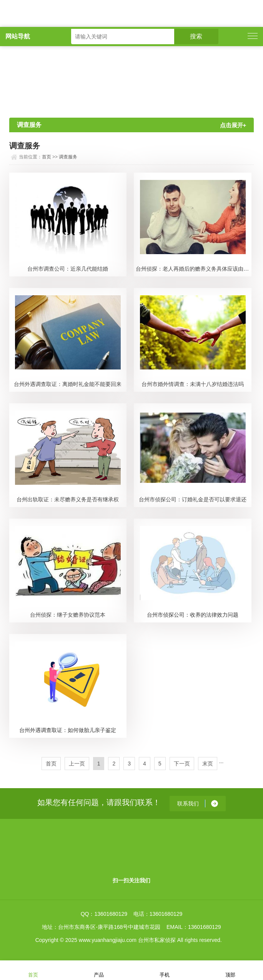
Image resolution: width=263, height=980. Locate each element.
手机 (165, 970)
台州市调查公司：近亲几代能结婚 (68, 269)
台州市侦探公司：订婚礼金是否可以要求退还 (193, 499)
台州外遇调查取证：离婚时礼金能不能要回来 (68, 384)
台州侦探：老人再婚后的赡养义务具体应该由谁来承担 (194, 269)
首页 (47, 157)
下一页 (182, 764)
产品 (99, 970)
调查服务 (68, 157)
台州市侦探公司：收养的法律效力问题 (193, 615)
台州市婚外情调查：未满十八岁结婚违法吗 (193, 384)
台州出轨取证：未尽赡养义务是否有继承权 (68, 499)
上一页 (77, 764)
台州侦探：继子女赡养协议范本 (68, 615)
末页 (208, 764)
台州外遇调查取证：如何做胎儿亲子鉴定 (68, 730)
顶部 (230, 970)
